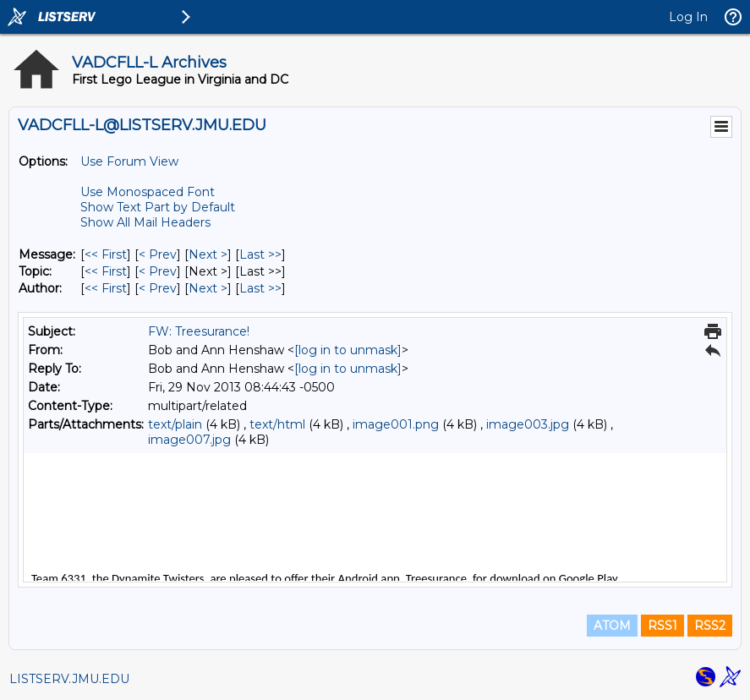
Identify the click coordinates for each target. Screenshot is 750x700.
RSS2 (710, 626)
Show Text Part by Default (158, 207)
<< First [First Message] (106, 254)
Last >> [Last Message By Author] (260, 288)
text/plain (175, 424)
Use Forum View (129, 161)
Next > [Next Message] (208, 254)
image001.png (396, 424)
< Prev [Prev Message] (158, 254)
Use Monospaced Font (148, 192)
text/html (277, 424)
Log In (688, 17)
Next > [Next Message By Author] (208, 288)
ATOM (612, 626)
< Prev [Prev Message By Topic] (158, 271)
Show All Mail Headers (145, 222)
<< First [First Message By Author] (106, 288)
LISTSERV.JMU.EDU (69, 679)
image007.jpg (189, 440)
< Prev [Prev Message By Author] (158, 288)
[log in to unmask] (348, 350)
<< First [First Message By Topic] (106, 271)
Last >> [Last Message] (260, 254)
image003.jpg (528, 424)
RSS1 (662, 626)
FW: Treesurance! (199, 331)
